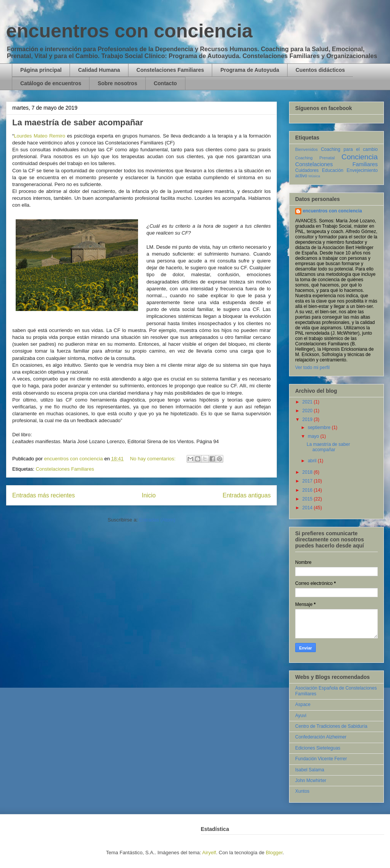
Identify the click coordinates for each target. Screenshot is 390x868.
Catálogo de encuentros (51, 83)
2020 (308, 411)
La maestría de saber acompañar (78, 122)
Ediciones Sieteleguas (318, 748)
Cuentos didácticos (320, 70)
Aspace (303, 704)
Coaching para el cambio (349, 149)
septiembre (320, 428)
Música (314, 176)
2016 (308, 490)
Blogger (274, 853)
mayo (314, 436)
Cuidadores (307, 170)
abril (313, 461)
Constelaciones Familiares (170, 70)
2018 (308, 472)
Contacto (165, 83)
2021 (308, 402)
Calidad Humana (99, 70)
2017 (308, 481)
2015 (308, 499)
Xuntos (302, 791)
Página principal (41, 70)
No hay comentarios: (154, 459)
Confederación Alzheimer (321, 737)
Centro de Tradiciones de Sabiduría (331, 726)
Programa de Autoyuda (250, 70)
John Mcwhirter (311, 781)
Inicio (149, 495)
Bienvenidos (306, 149)
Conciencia (360, 157)
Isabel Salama (310, 770)
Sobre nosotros (117, 83)
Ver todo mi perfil (312, 368)
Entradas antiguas (247, 495)
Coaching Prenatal (315, 158)
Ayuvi (301, 716)
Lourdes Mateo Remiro (39, 136)
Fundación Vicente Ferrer (321, 759)
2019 (308, 419)
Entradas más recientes (44, 495)
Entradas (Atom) (157, 520)
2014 (308, 508)
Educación (333, 170)
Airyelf (209, 853)
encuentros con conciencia (129, 31)
